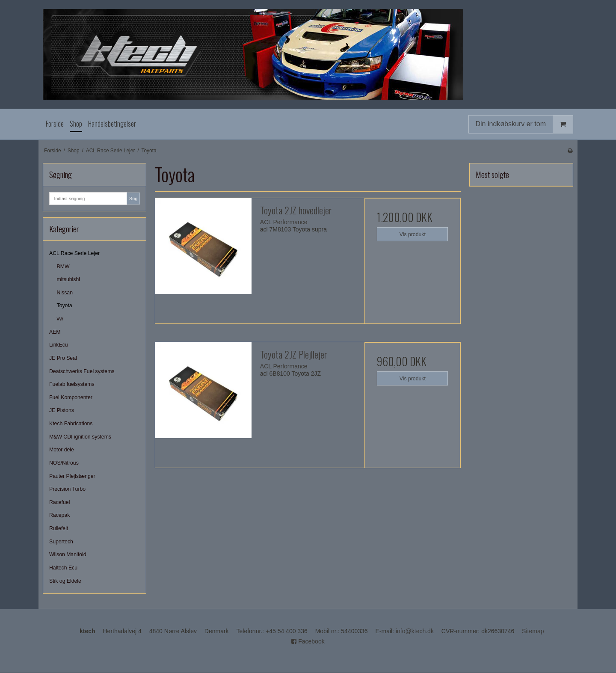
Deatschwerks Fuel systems (82, 371)
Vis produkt (413, 234)
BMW (63, 267)
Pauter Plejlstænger (72, 476)
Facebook (308, 641)
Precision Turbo (67, 489)
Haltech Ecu (63, 568)
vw (60, 319)
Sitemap (533, 631)
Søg (133, 199)
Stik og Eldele (65, 581)
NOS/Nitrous (64, 463)
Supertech (61, 542)
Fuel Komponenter (71, 397)
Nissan (65, 293)
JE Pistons (62, 410)
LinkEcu (59, 345)
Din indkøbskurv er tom (524, 124)
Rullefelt (59, 528)
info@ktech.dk (415, 631)
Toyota (65, 305)
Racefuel (59, 502)
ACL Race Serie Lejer (74, 253)
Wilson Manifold (68, 554)
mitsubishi (68, 279)
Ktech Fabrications (71, 424)
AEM (55, 332)
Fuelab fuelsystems (72, 384)
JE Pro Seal (63, 358)
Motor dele (62, 450)
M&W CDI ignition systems (80, 437)
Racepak (59, 515)
